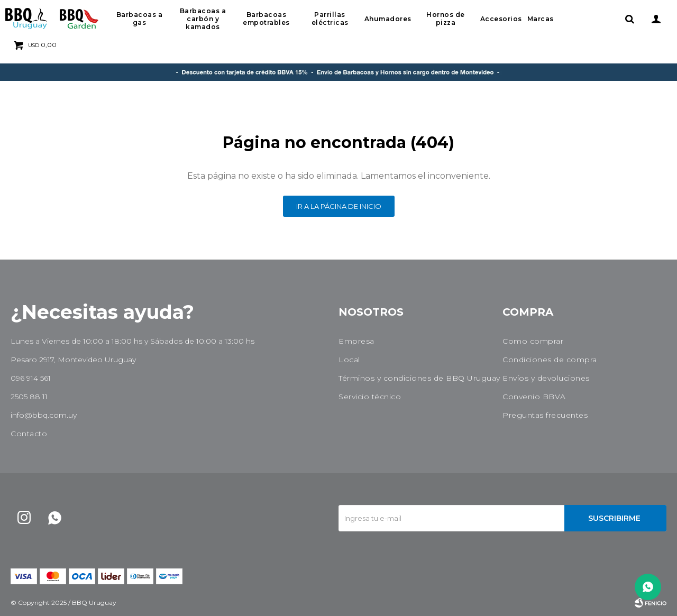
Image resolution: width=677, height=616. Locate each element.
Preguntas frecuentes (545, 415)
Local (349, 360)
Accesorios (501, 19)
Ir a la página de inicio (339, 206)
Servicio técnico (370, 397)
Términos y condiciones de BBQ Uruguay (419, 378)
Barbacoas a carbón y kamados (203, 19)
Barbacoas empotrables (266, 19)
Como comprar (533, 341)
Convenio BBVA (534, 397)
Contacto (29, 434)
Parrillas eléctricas (330, 19)
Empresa (356, 341)
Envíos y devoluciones (546, 378)
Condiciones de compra (550, 360)
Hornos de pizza (446, 19)
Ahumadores (388, 19)
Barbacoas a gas (140, 19)
